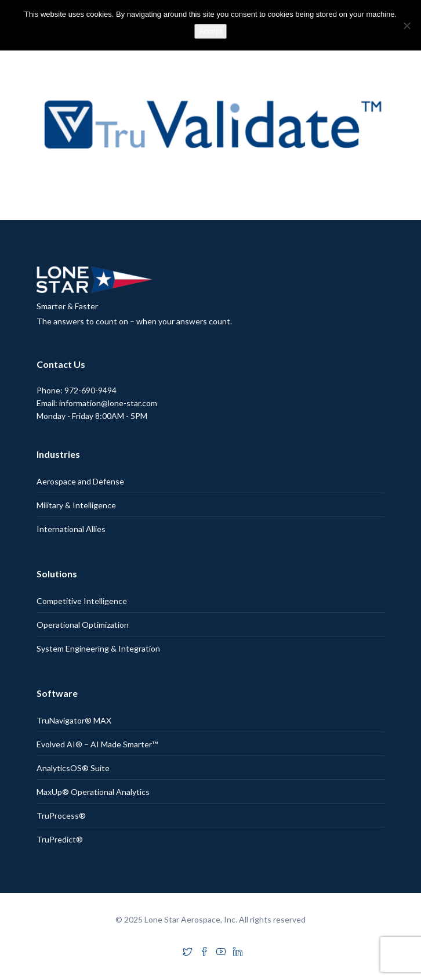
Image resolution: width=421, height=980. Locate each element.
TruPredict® (60, 839)
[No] (407, 26)
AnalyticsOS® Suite (73, 768)
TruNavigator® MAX (74, 720)
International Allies (71, 529)
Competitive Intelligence (82, 601)
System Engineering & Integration (98, 648)
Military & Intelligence (76, 505)
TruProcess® (61, 816)
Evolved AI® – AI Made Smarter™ (97, 744)
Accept (210, 31)
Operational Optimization (83, 625)
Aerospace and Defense (80, 481)
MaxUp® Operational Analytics (93, 792)
